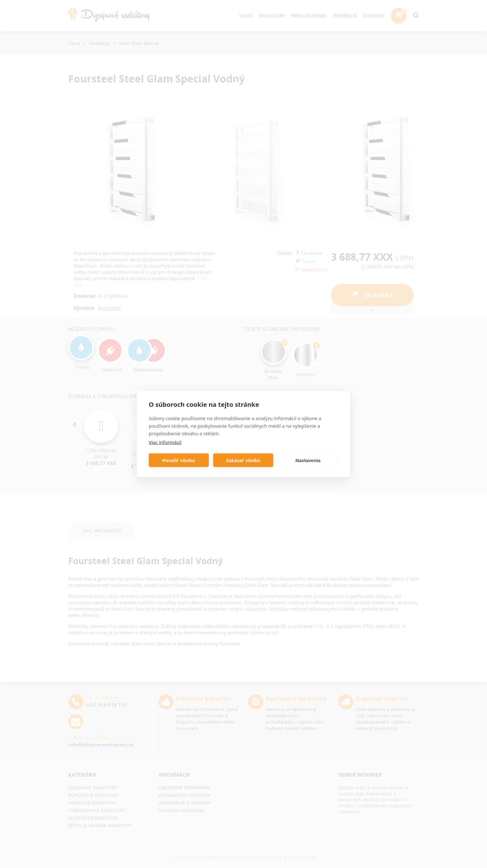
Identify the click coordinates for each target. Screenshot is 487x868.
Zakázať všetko (243, 460)
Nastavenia (308, 460)
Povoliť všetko (179, 460)
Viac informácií (165, 442)
